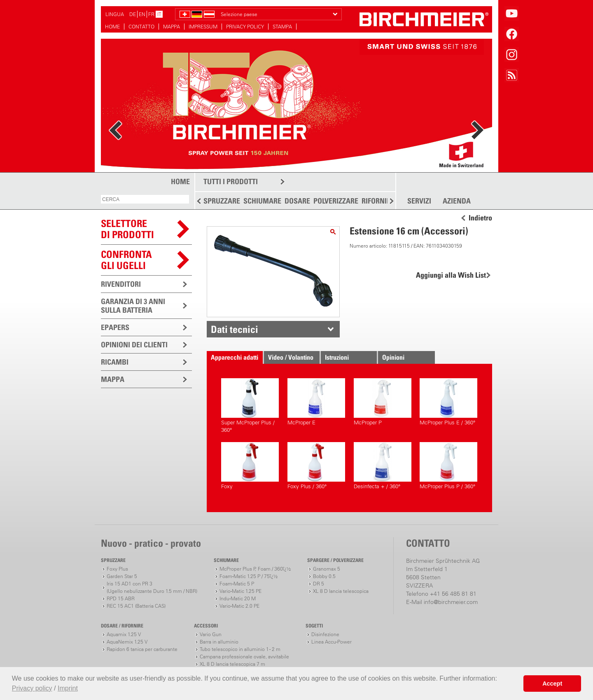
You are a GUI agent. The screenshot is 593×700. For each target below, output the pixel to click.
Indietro (480, 218)
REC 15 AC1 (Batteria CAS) (136, 606)
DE (133, 14)
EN (142, 14)
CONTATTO (141, 27)
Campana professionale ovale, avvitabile (244, 657)
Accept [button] (552, 684)
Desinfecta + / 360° (383, 466)
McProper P (383, 402)
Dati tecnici (235, 329)
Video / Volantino (291, 357)
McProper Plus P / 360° (448, 466)
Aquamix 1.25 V (124, 634)
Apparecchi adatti (235, 357)
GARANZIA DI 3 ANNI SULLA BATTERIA (133, 306)
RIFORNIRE (378, 201)
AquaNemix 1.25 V (127, 642)
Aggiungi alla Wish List (451, 275)
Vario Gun (211, 634)
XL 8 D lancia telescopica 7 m (232, 664)
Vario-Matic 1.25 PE (240, 591)
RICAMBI (115, 362)
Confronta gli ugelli (126, 260)
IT (159, 14)
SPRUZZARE (222, 201)
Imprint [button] (68, 688)
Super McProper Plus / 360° (250, 406)
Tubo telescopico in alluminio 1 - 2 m (240, 649)
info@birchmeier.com (451, 602)
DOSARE (297, 201)
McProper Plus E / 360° (448, 402)
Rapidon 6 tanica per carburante (142, 649)
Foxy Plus (117, 569)
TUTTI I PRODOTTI (231, 181)
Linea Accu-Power (332, 642)
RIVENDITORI (121, 284)
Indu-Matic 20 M (238, 598)
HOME (112, 27)
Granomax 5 (327, 569)
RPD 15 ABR (121, 598)
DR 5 (319, 584)
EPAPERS (115, 327)
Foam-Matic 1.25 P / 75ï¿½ (249, 576)
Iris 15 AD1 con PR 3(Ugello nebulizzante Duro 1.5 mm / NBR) (152, 587)
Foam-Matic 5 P (237, 584)
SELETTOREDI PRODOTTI (127, 229)
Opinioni (393, 357)
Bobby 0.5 (324, 576)
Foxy (250, 466)
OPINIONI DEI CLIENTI (134, 345)
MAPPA (172, 27)
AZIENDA (457, 201)
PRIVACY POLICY (245, 27)
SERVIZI (419, 201)
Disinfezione (325, 634)
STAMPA (282, 27)
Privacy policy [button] (32, 688)
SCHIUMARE (262, 201)
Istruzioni (337, 357)
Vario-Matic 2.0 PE (239, 606)
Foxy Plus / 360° (316, 466)
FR (151, 14)
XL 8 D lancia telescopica (341, 591)
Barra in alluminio (219, 642)
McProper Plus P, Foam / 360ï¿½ (255, 569)
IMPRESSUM (203, 27)
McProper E (316, 402)
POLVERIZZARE (336, 201)
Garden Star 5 (122, 576)
